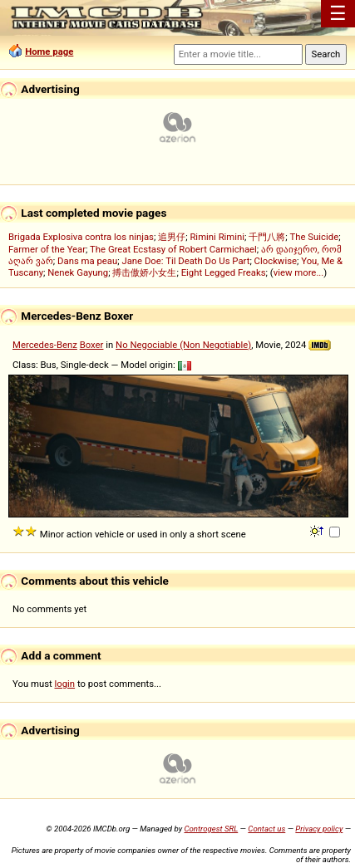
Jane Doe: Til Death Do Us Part (185, 261)
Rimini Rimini (217, 237)
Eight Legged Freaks (224, 272)
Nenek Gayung (78, 272)
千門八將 (267, 237)
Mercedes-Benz (45, 345)
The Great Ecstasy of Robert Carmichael (173, 249)
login (65, 684)
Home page (49, 51)
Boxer (92, 345)
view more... (299, 272)
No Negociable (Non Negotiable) (183, 345)
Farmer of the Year (47, 249)
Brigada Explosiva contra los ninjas (81, 237)
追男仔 (172, 237)
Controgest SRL (211, 829)
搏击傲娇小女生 (144, 272)
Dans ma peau (87, 261)
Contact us (266, 829)
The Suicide (315, 237)
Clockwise (276, 261)
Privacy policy (319, 829)
